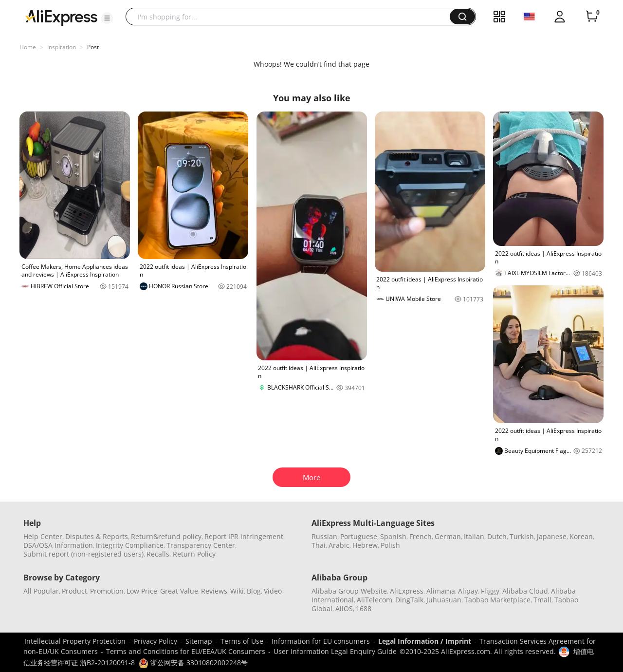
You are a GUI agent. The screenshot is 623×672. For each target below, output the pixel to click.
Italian (474, 536)
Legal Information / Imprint (425, 641)
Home (28, 47)
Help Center (43, 536)
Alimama (441, 591)
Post (93, 47)
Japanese (552, 536)
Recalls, (159, 554)
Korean (581, 536)
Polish (390, 545)
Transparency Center (201, 545)
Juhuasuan (444, 600)
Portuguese (359, 536)
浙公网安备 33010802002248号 (193, 663)
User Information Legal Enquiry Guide (335, 651)
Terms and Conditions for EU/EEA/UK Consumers (186, 651)
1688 (364, 608)
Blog (254, 591)
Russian (324, 536)
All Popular (41, 591)
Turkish (522, 536)
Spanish (393, 536)
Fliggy (490, 591)
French (421, 536)
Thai (319, 545)
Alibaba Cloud (525, 591)
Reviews (214, 591)
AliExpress (407, 591)
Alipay (468, 591)
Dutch (497, 536)
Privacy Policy (156, 641)
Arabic (339, 545)
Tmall (542, 600)
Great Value (179, 591)
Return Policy (194, 554)
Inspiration (62, 47)
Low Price (142, 591)
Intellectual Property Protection (75, 641)
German (448, 536)
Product (74, 591)
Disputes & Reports (97, 536)
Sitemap (199, 641)
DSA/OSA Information (58, 545)
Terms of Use (242, 641)
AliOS (344, 608)
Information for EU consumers (321, 641)
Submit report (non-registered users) (83, 554)
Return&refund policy (166, 536)
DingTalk (409, 600)
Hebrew (365, 545)
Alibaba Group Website (349, 591)
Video (273, 591)
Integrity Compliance (130, 545)
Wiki (237, 591)
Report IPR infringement (244, 536)
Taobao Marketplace (497, 600)
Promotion (107, 591)
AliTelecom (375, 600)
